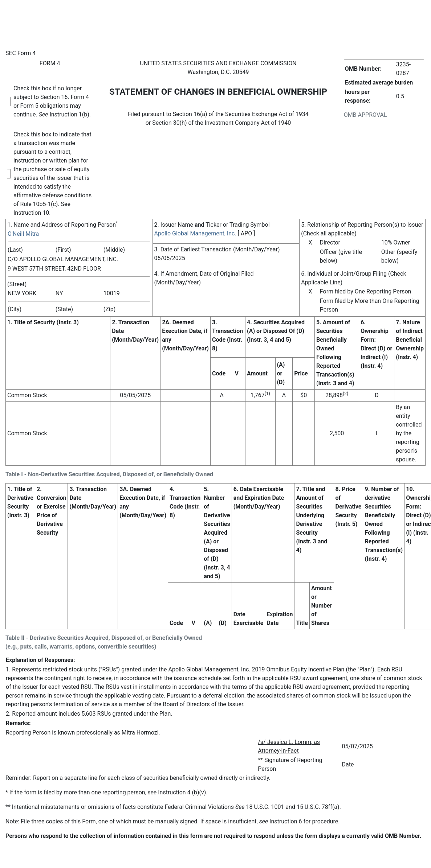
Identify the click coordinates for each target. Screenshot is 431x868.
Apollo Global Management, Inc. (195, 233)
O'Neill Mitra (23, 234)
